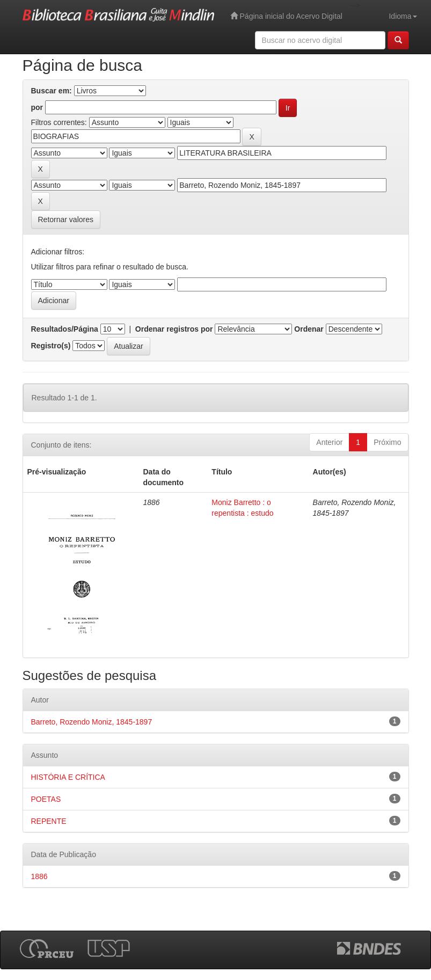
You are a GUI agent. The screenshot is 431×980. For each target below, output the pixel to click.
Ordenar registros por (174, 329)
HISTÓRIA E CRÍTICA (68, 777)
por (37, 107)
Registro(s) (51, 346)
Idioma (403, 16)
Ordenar (309, 329)
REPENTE (49, 821)
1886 (39, 876)
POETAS (46, 799)
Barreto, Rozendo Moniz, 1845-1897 (92, 722)
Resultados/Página (65, 329)
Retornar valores (66, 220)
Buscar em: (52, 91)
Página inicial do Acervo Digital (286, 16)
